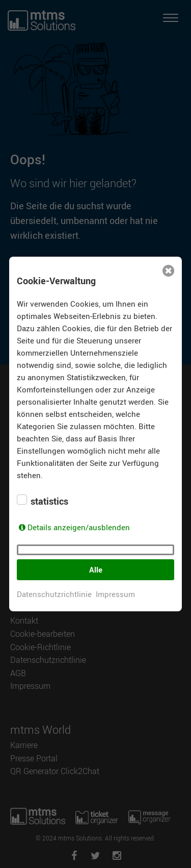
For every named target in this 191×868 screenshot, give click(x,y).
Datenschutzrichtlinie (54, 594)
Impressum (115, 594)
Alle (96, 569)
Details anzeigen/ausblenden (79, 527)
